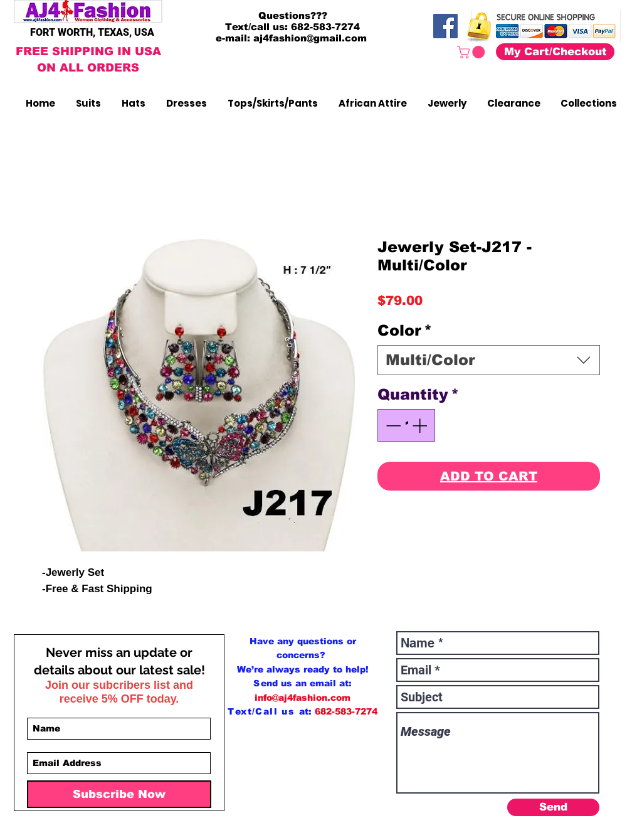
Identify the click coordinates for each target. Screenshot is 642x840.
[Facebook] (445, 26)
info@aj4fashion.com (303, 698)
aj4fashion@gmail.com (310, 38)
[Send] (553, 807)
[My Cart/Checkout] (555, 52)
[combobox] (489, 360)
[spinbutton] (406, 425)
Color (405, 330)
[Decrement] (392, 425)
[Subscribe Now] (119, 794)
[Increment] (421, 425)
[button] (472, 52)
